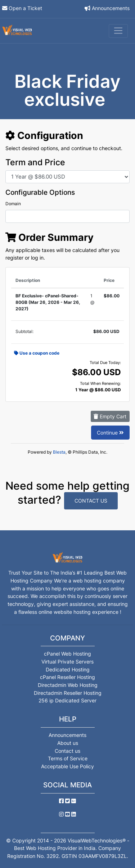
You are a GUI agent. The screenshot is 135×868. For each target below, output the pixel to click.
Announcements (111, 8)
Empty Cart (110, 416)
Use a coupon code (37, 353)
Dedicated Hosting (68, 669)
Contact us (67, 751)
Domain (13, 204)
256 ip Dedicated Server (67, 700)
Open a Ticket (25, 8)
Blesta (59, 452)
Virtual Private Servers (67, 662)
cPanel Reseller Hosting (67, 677)
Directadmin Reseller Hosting (68, 693)
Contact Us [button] (91, 501)
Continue (110, 433)
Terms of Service (68, 758)
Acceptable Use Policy (67, 766)
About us (68, 743)
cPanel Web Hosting (67, 654)
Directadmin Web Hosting (68, 685)
